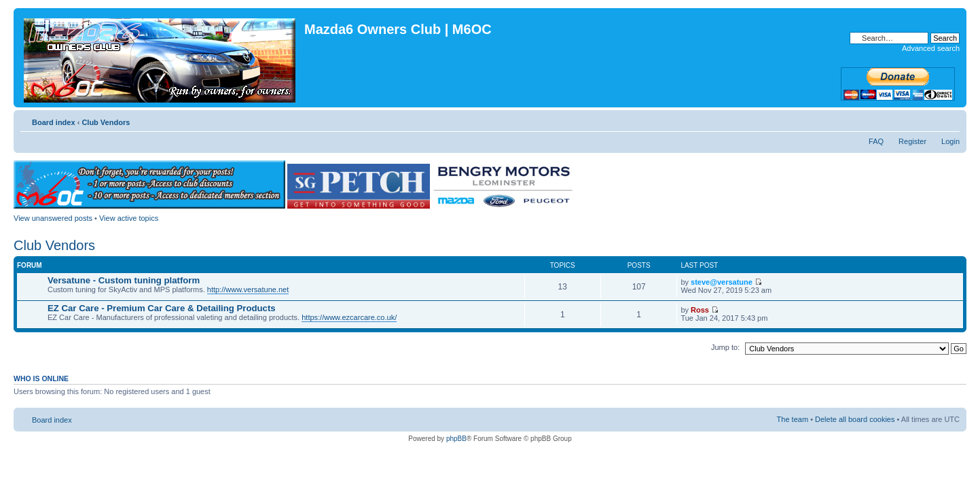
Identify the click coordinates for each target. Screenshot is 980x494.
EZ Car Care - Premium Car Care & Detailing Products (162, 308)
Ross (700, 310)
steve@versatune (722, 282)
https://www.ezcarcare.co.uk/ (349, 317)
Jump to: (725, 347)
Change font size (950, 120)
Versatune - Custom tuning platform (124, 280)
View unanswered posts (53, 218)
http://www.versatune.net (248, 289)
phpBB (456, 439)
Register (912, 141)
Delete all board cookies (855, 419)
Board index (54, 122)
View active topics (129, 218)
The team (793, 419)
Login (950, 141)
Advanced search (931, 48)
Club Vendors (106, 122)
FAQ (876, 141)
